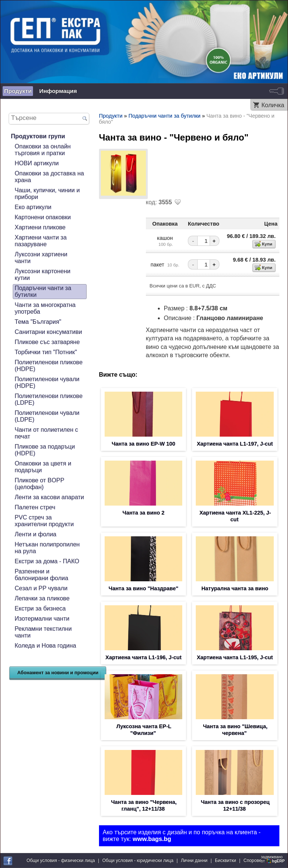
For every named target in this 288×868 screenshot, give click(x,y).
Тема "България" (38, 322)
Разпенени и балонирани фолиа (41, 575)
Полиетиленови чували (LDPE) (47, 416)
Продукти (18, 91)
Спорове (252, 861)
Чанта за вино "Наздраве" (144, 588)
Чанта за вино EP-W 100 (144, 444)
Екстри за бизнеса (40, 608)
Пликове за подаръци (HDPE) (45, 450)
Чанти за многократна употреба (45, 308)
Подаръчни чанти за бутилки (43, 291)
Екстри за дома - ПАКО (47, 561)
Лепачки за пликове (42, 598)
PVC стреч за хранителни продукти (44, 521)
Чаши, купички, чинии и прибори (47, 194)
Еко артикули (33, 207)
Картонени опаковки (43, 217)
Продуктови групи (38, 136)
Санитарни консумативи (48, 332)
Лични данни (194, 861)
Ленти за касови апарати (49, 497)
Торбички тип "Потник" (46, 352)
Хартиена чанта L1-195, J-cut (235, 657)
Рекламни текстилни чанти (43, 632)
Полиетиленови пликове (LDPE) (49, 399)
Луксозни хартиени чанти (41, 258)
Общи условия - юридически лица (138, 861)
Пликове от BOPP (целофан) (39, 484)
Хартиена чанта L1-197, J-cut (235, 444)
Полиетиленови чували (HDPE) (47, 382)
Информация (58, 91)
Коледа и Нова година (45, 646)
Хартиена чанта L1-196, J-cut (143, 657)
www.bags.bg (152, 839)
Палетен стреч (35, 507)
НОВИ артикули (37, 163)
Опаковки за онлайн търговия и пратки (43, 150)
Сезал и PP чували (41, 588)
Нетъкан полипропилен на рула (47, 548)
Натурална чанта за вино (235, 588)
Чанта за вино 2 (144, 513)
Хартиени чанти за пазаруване (41, 241)
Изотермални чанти (42, 619)
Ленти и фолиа (35, 534)
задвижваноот (273, 859)
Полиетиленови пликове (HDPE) (49, 366)
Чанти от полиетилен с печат (46, 433)
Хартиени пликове (40, 227)
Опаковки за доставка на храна (49, 177)
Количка (273, 105)
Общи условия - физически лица (61, 861)
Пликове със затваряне (47, 342)
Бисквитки (225, 861)
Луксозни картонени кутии (43, 275)
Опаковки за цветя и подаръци (43, 467)
